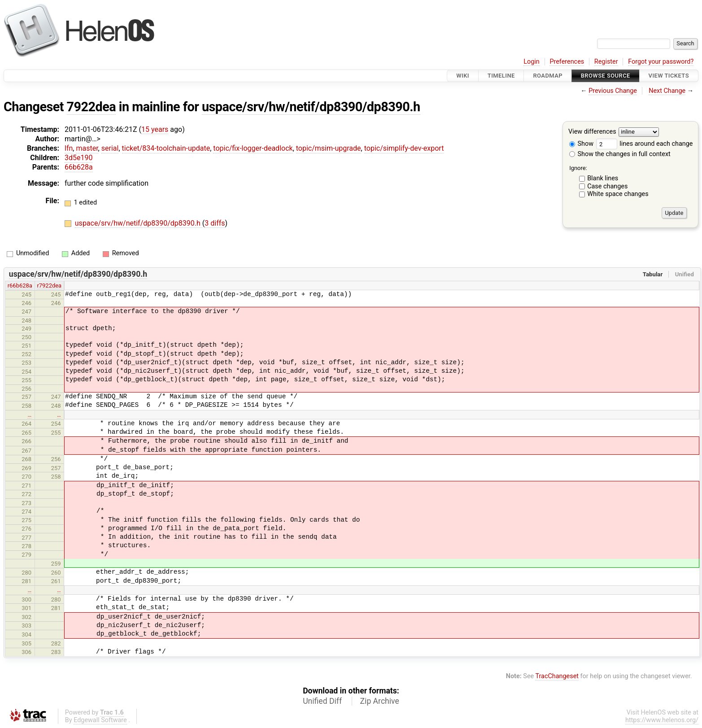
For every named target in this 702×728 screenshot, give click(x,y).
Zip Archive (380, 701)
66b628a (79, 167)
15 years (155, 129)
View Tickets (669, 76)
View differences (592, 132)
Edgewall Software (100, 720)
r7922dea (49, 286)
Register (606, 62)
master (87, 148)
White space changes (618, 194)
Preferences (567, 62)
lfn (69, 148)
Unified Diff (322, 701)
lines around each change (645, 144)
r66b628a (20, 286)
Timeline (501, 76)
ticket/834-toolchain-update (166, 148)
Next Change (667, 91)
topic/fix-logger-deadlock (253, 148)
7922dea (92, 107)
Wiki (463, 76)
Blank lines (603, 178)
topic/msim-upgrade (329, 148)
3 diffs (215, 223)
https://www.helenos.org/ (662, 720)
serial (110, 148)
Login (532, 62)
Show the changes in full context (620, 154)
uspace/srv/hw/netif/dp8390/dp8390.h (311, 107)
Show (581, 144)
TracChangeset (557, 676)
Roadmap (548, 76)
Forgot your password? (661, 62)
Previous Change (613, 91)
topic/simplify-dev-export (404, 148)
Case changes (607, 186)
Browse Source (606, 76)
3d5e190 (78, 158)
